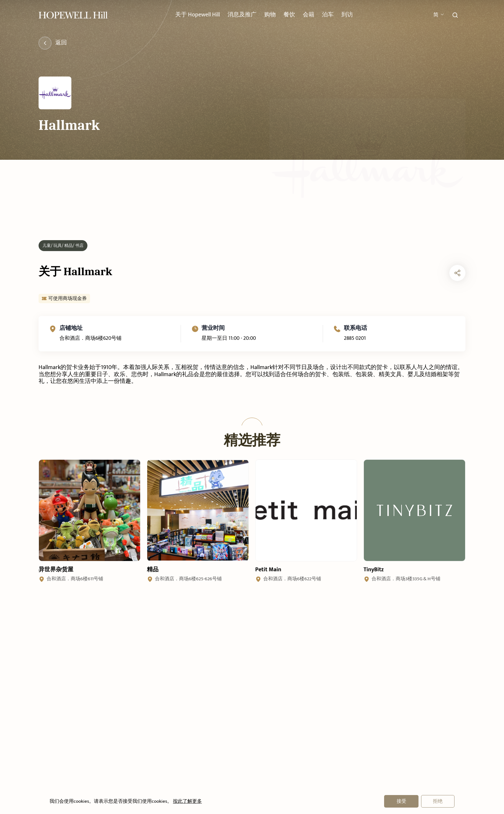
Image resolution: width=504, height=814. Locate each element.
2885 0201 (355, 352)
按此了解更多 (187, 801)
